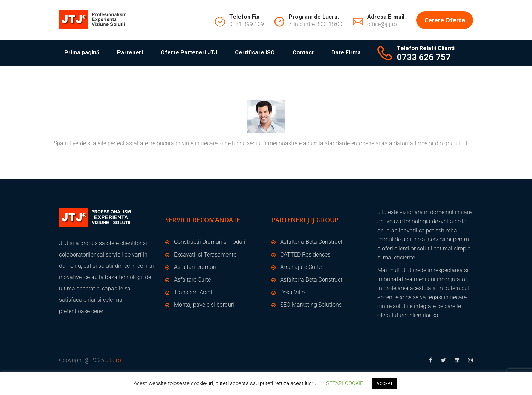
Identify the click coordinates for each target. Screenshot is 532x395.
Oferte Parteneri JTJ (189, 52)
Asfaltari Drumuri (195, 267)
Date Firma (346, 52)
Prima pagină (82, 52)
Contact (303, 52)
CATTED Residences (305, 255)
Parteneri (130, 52)
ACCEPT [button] (384, 384)
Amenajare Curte (301, 267)
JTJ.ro (113, 360)
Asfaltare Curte (192, 280)
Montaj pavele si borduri (204, 305)
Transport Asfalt (194, 292)
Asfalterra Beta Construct (311, 242)
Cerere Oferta (445, 20)
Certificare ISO (255, 52)
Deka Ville (292, 292)
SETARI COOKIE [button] (345, 383)
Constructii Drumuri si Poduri (210, 242)
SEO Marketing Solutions (311, 305)
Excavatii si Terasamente (205, 255)
